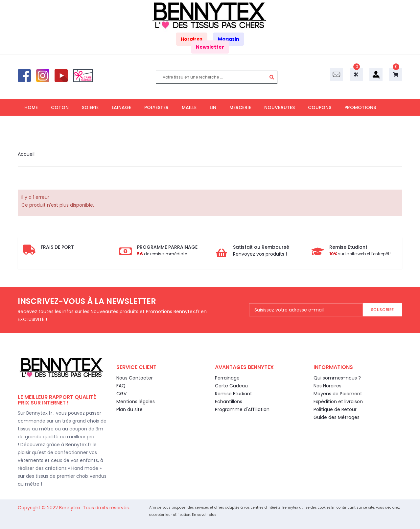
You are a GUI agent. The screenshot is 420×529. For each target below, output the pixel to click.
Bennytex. (71, 508)
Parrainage (227, 378)
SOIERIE (90, 107)
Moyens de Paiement (338, 394)
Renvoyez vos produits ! (260, 254)
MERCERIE (240, 107)
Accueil (26, 154)
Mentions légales (136, 402)
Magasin (229, 39)
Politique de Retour (335, 409)
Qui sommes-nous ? (337, 378)
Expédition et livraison (338, 402)
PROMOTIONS (360, 107)
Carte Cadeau (231, 386)
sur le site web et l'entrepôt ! (360, 254)
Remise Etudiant (233, 394)
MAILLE (189, 107)
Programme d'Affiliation (242, 409)
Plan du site (129, 409)
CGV (121, 394)
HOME (31, 107)
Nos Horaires (327, 386)
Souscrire (383, 310)
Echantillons (229, 402)
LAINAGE (121, 107)
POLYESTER (156, 107)
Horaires (192, 39)
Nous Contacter (135, 378)
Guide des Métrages (337, 417)
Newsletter (210, 47)
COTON (60, 107)
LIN (213, 107)
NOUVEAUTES (280, 107)
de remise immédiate (162, 254)
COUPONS (320, 107)
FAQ (121, 386)
